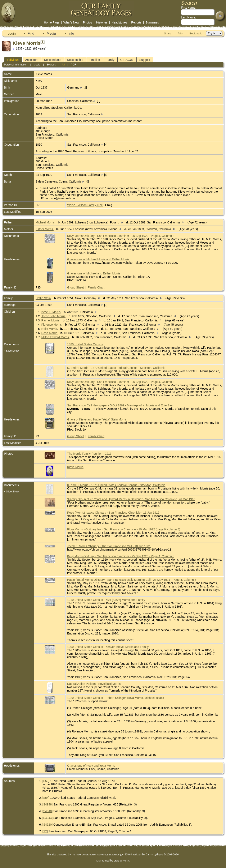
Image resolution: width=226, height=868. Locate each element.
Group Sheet (75, 287)
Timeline (94, 60)
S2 (45, 831)
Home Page (52, 22)
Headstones (119, 22)
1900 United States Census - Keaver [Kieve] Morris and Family (108, 647)
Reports (136, 22)
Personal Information (16, 65)
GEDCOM (127, 60)
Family (110, 60)
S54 (46, 798)
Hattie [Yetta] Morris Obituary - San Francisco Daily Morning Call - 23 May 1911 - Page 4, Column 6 (132, 580)
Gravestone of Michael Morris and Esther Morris (98, 259)
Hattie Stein (43, 298)
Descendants (53, 60)
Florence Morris (52, 325)
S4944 (48, 818)
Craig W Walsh (121, 861)
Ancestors (32, 60)
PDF (73, 65)
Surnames (152, 22)
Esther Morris (44, 229)
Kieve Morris (75, 467)
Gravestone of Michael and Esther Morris (94, 273)
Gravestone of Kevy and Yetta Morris (91, 766)
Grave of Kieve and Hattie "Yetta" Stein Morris (97, 419)
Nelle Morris (49, 329)
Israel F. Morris (51, 312)
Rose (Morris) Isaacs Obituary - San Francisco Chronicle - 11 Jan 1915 (113, 513)
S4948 (48, 804)
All (63, 65)
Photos (87, 22)
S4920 (48, 825)
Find (31, 33)
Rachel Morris (50, 320)
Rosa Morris (49, 333)
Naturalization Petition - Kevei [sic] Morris (94, 684)
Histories (102, 22)
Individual (13, 60)
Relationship (75, 60)
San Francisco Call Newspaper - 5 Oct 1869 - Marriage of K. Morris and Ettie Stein (121, 405)
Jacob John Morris (53, 316)
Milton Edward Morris (55, 337)
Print (180, 33)
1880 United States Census (85, 344)
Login (12, 33)
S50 (46, 781)
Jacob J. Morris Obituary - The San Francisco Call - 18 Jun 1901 (109, 546)
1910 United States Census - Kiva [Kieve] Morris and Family (106, 600)
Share (168, 33)
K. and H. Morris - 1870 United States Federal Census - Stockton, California (116, 368)
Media (51, 33)
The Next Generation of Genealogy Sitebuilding (96, 854)
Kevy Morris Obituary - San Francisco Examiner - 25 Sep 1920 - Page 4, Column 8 (121, 236)
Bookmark (196, 33)
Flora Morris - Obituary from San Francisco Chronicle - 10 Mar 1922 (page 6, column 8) (124, 529)
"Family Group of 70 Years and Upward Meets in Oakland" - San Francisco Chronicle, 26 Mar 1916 (131, 499)
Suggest (145, 60)
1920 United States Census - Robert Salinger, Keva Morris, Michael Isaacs (116, 698)
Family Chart (96, 287)
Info (71, 33)
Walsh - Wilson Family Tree (85, 205)
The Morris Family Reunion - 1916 (89, 454)
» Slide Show (11, 351)
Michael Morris (45, 222)
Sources (51, 65)
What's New (71, 22)
